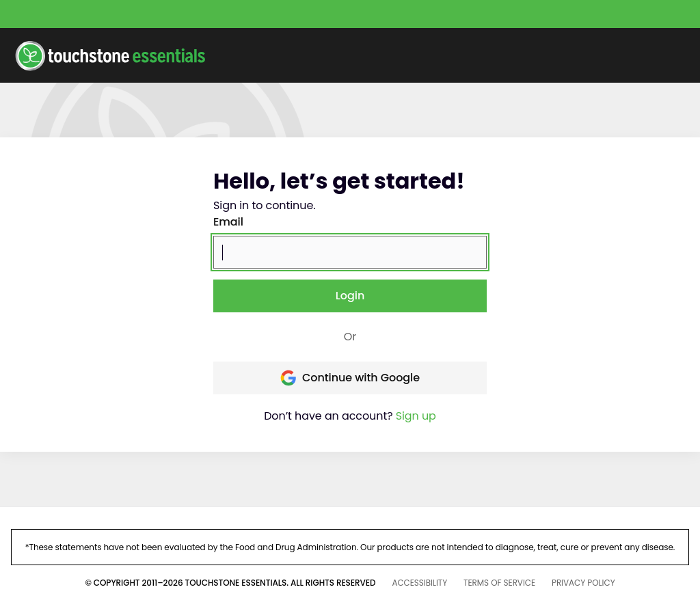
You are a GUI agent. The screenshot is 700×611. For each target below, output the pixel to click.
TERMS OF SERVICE (499, 583)
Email (228, 222)
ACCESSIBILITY (419, 583)
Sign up (416, 416)
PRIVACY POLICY (583, 583)
